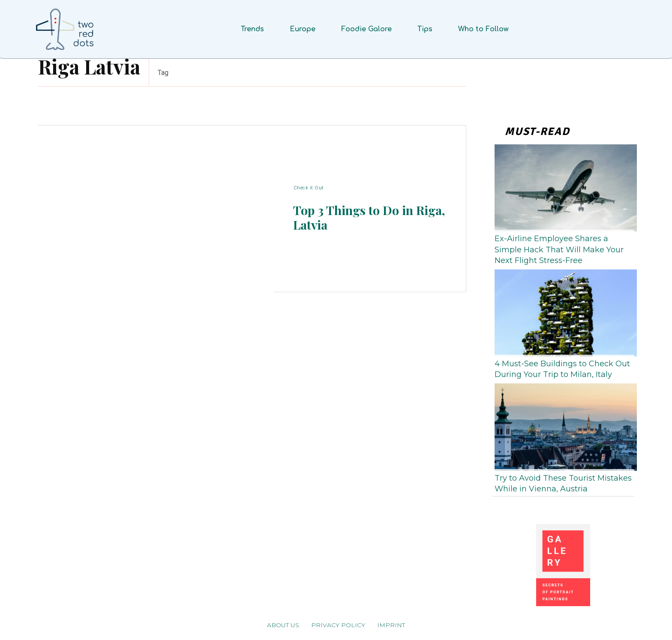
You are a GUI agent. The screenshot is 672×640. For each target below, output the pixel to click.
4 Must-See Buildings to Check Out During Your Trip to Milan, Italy (562, 369)
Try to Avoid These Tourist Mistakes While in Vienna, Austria (563, 483)
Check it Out (309, 184)
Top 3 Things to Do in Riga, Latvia (360, 218)
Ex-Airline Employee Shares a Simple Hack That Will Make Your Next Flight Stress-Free (559, 249)
